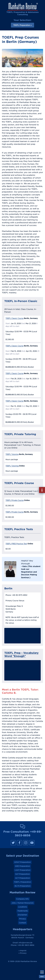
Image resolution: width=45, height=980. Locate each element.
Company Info (22, 899)
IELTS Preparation (23, 886)
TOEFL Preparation (22, 882)
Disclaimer (22, 915)
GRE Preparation (22, 866)
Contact (22, 923)
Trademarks (23, 911)
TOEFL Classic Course (15, 318)
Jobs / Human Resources (22, 903)
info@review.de (25, 943)
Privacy (22, 919)
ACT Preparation (22, 878)
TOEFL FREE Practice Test (16, 544)
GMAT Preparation (22, 862)
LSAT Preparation (23, 870)
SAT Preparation (22, 874)
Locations (23, 907)
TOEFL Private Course (15, 500)
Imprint (23, 951)
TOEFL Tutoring (12, 454)
